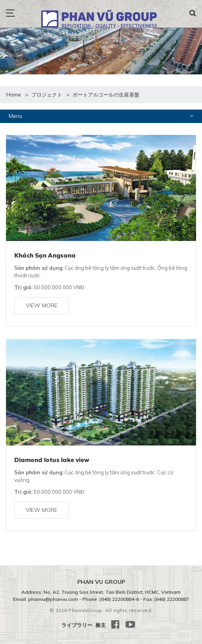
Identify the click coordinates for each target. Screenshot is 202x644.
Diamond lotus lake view (52, 460)
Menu (101, 116)
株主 (101, 625)
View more (42, 305)
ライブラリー (77, 625)
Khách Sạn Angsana (45, 255)
